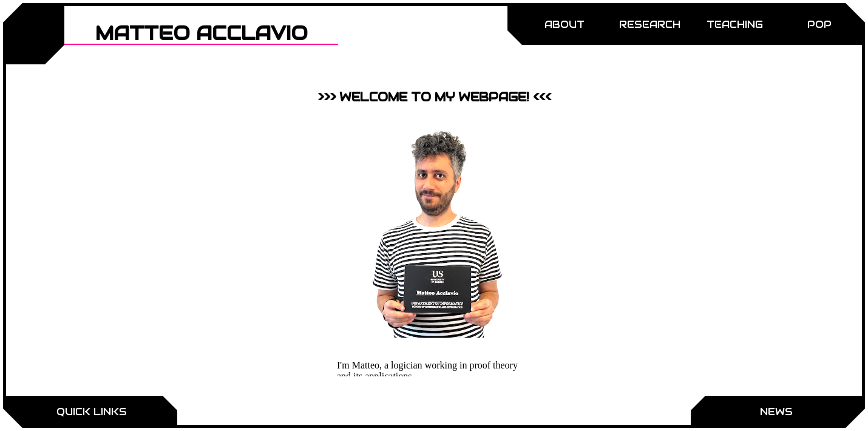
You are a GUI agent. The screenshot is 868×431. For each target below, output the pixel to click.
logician (407, 365)
